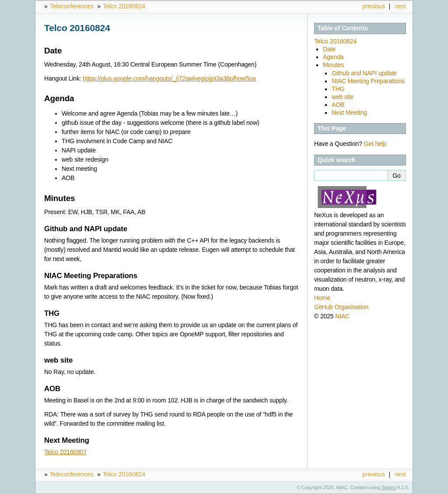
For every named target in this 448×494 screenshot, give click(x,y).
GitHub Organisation (341, 307)
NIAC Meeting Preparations (368, 81)
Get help (375, 144)
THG (338, 89)
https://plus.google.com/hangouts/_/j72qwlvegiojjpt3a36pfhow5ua (169, 78)
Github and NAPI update (364, 73)
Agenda (333, 57)
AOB (338, 105)
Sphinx (389, 487)
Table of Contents (343, 28)
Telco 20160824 (124, 6)
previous (374, 6)
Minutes (333, 65)
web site (343, 97)
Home (322, 298)
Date (329, 49)
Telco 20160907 (65, 452)
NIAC (342, 316)
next (400, 6)
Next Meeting (349, 113)
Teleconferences (72, 6)
